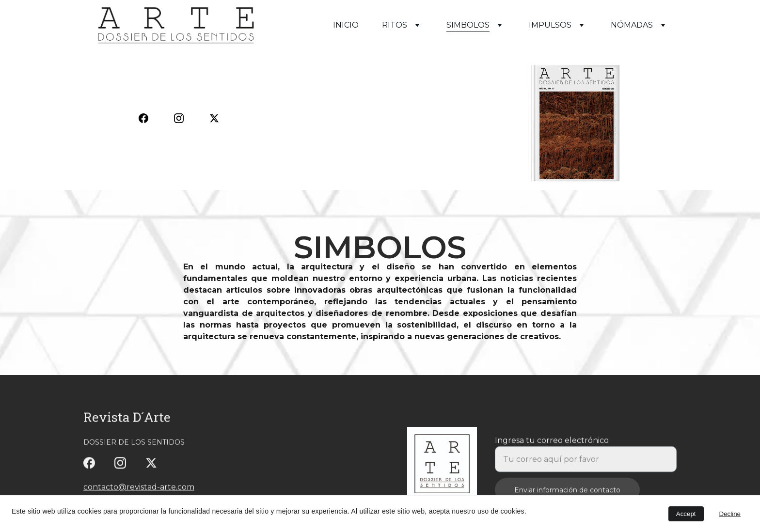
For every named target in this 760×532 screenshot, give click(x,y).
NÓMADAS (632, 25)
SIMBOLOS (468, 25)
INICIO (346, 25)
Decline (730, 514)
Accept (686, 514)
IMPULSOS (550, 25)
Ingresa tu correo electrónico (552, 446)
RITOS (395, 25)
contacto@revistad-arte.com (139, 488)
